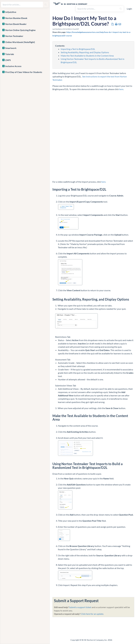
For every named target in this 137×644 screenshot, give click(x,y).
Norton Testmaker (14, 36)
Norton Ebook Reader (16, 24)
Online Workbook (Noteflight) (20, 42)
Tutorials (10, 54)
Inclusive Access (13, 66)
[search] (97, 9)
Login (129, 9)
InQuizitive (11, 12)
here (121, 89)
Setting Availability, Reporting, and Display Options (85, 52)
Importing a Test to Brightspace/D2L (78, 49)
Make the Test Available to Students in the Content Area (87, 56)
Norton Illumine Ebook (16, 18)
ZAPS (8, 60)
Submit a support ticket (80, 607)
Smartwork (11, 48)
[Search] (121, 9)
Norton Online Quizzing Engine (20, 30)
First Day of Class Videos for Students (24, 72)
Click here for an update (92, 614)
